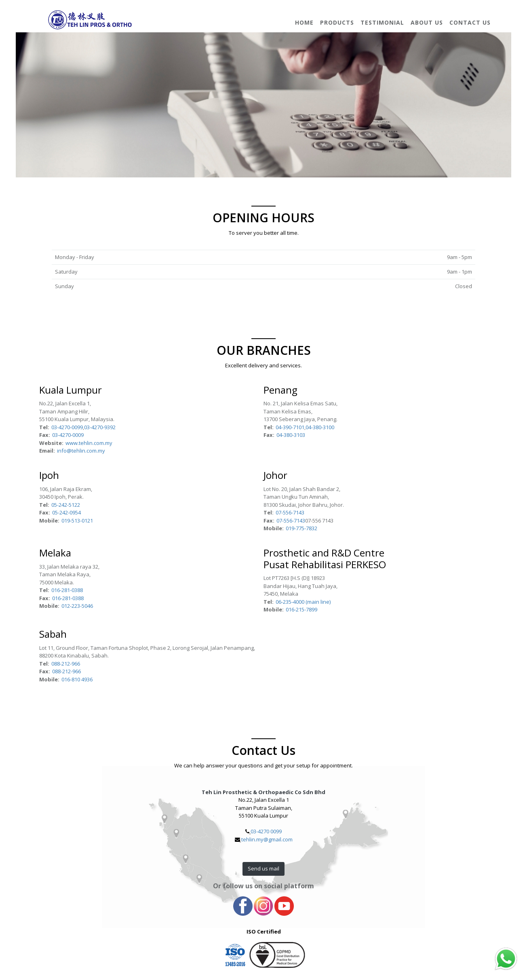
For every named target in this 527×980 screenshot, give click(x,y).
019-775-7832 (301, 528)
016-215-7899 (301, 609)
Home (304, 22)
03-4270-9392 (100, 427)
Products (337, 22)
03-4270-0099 (67, 427)
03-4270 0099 (266, 831)
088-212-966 (66, 664)
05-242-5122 (66, 505)
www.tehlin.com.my (89, 443)
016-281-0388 (67, 590)
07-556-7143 (290, 512)
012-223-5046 (77, 606)
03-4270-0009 (68, 435)
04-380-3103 (291, 435)
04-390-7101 (290, 427)
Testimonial (382, 22)
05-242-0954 (66, 512)
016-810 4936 (77, 679)
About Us (427, 22)
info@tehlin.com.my (81, 451)
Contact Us (470, 22)
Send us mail (263, 868)
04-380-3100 (320, 427)
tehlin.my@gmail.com (267, 839)
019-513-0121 (77, 521)
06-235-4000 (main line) (303, 602)
